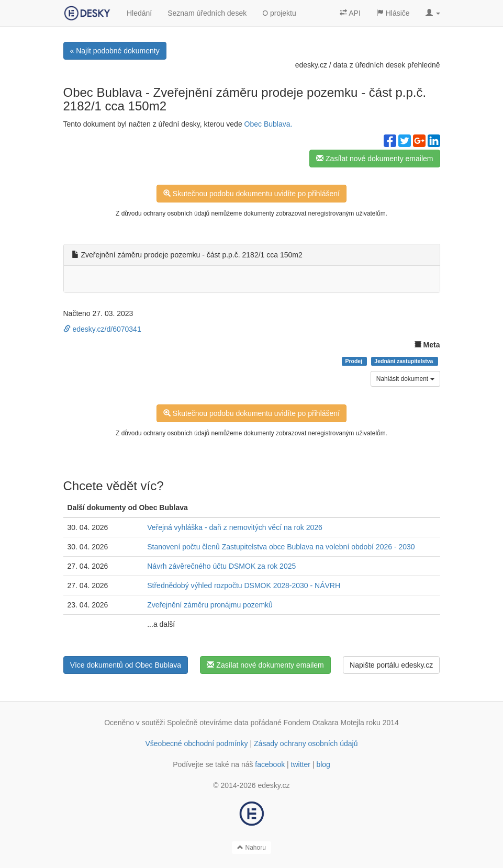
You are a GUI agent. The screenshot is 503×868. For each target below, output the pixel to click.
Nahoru (251, 848)
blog (323, 764)
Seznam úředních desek (207, 13)
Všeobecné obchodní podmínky (196, 743)
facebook (270, 764)
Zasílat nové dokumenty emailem (375, 159)
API (350, 13)
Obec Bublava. (269, 124)
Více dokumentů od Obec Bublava (126, 665)
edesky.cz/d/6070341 (102, 329)
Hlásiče (393, 13)
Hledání (139, 13)
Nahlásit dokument (405, 379)
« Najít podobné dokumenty (115, 51)
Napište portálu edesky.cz (391, 665)
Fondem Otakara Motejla (324, 723)
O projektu (279, 13)
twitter (301, 764)
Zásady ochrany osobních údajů (306, 743)
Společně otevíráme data (208, 723)
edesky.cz (311, 65)
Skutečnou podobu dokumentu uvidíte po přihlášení (251, 194)
